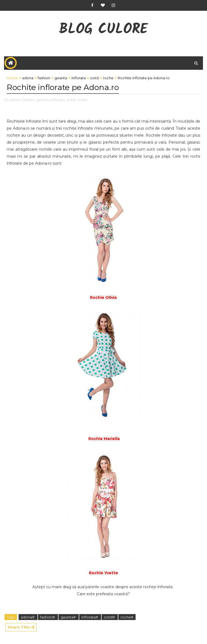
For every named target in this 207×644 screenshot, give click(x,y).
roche (108, 78)
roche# (127, 617)
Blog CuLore (103, 30)
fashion (44, 78)
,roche (82, 99)
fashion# (48, 617)
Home (12, 78)
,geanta (42, 99)
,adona (15, 99)
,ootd (70, 99)
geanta (61, 78)
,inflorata (57, 99)
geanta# (69, 617)
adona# (28, 617)
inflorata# (90, 617)
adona (28, 78)
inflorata (79, 78)
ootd (94, 78)
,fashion (28, 99)
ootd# (110, 617)
